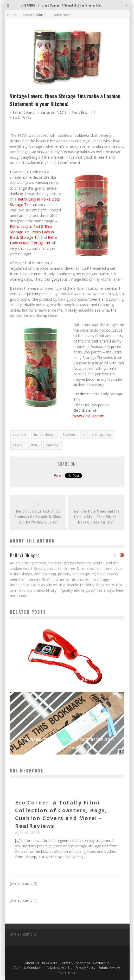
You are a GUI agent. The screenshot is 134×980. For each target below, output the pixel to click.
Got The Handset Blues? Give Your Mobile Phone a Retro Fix (67, 672)
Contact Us (101, 963)
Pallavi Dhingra (24, 112)
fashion (20, 434)
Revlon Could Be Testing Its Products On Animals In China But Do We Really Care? (38, 516)
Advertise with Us (59, 968)
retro (18, 445)
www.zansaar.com (89, 416)
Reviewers (50, 963)
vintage (53, 445)
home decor (44, 434)
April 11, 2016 (27, 833)
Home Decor (81, 112)
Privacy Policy (85, 968)
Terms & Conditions (75, 963)
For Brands (67, 972)
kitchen (69, 434)
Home (12, 15)
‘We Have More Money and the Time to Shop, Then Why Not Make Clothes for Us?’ (96, 516)
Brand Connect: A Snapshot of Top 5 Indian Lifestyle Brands (79, 5)
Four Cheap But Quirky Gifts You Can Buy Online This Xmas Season (67, 740)
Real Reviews (50, 679)
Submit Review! (110, 968)
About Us (32, 963)
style (34, 445)
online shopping (97, 434)
